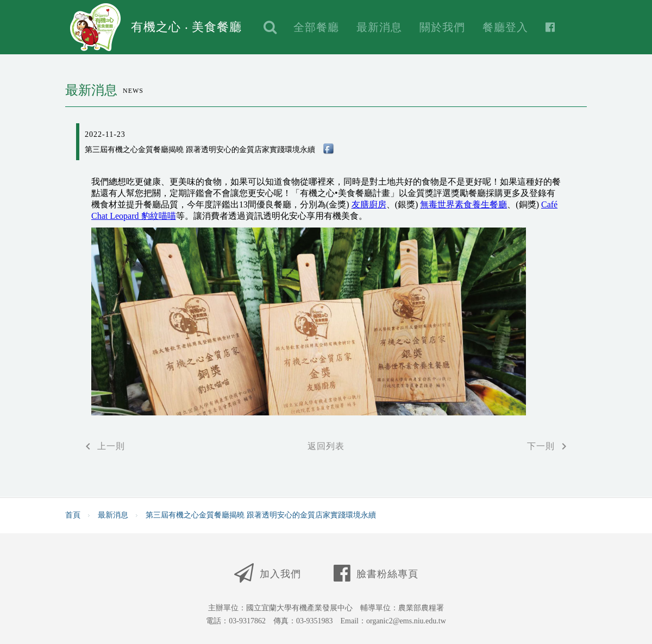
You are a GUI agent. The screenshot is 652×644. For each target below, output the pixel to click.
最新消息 (379, 27)
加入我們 (268, 572)
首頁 (73, 515)
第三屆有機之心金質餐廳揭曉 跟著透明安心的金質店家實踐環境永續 (261, 515)
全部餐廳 (316, 27)
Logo (95, 27)
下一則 (549, 446)
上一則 (103, 446)
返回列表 (326, 446)
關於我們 (442, 27)
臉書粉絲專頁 (376, 572)
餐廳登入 (505, 27)
